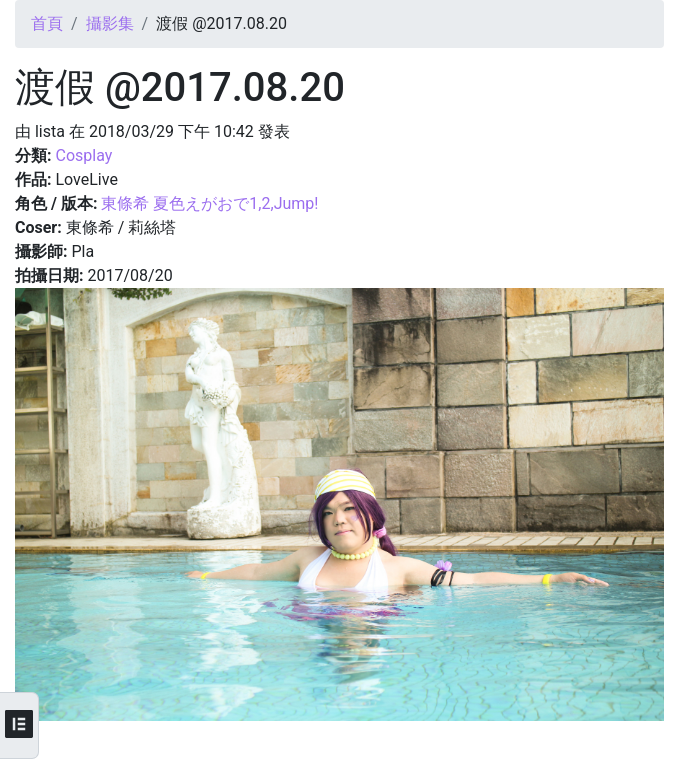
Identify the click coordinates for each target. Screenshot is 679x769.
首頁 (47, 23)
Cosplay (83, 155)
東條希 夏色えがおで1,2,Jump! (209, 203)
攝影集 (110, 23)
